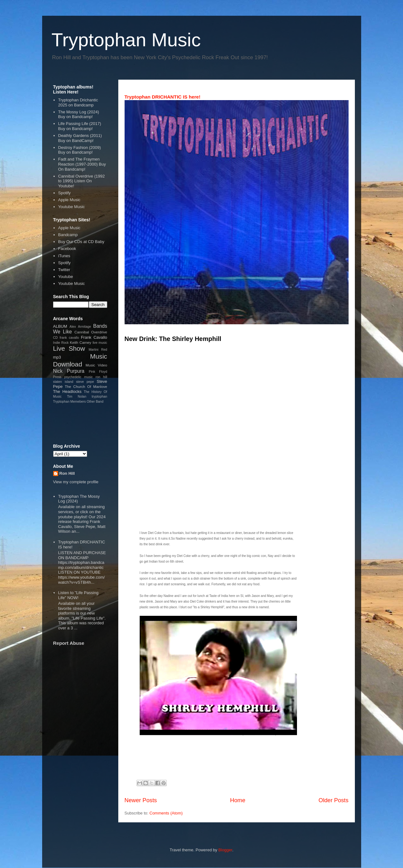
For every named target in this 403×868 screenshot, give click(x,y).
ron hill (101, 377)
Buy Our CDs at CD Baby (81, 242)
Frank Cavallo (94, 337)
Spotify (64, 193)
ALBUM (60, 326)
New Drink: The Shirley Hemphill (173, 339)
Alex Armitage (80, 327)
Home (238, 800)
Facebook (67, 249)
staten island (63, 382)
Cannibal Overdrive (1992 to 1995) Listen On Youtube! (81, 181)
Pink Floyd (98, 372)
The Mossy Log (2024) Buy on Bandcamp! (79, 114)
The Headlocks (67, 391)
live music (100, 343)
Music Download (80, 360)
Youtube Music (72, 207)
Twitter (64, 270)
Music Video (96, 365)
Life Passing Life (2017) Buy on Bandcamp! (80, 126)
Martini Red (98, 350)
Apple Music (69, 200)
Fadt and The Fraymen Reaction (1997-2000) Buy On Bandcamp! (82, 164)
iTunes (64, 256)
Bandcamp (68, 235)
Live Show (69, 348)
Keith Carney (81, 342)
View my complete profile (76, 482)
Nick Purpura (69, 371)
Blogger (225, 850)
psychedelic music (78, 377)
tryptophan (99, 397)
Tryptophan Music (126, 40)
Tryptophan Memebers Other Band (78, 402)
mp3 (57, 357)
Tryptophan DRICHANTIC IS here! (163, 97)
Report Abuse (69, 643)
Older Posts (333, 800)
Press (57, 377)
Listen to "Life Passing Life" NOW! (78, 595)
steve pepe (85, 382)
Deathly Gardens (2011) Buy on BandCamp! (80, 138)
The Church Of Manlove (86, 386)
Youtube (66, 277)
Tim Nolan (77, 397)
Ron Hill (67, 473)
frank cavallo (70, 338)
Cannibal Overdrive (91, 332)
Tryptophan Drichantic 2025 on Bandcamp (78, 102)
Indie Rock (61, 343)
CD (56, 338)
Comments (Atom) (166, 813)
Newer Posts (141, 800)
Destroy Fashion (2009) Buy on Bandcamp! (80, 150)
